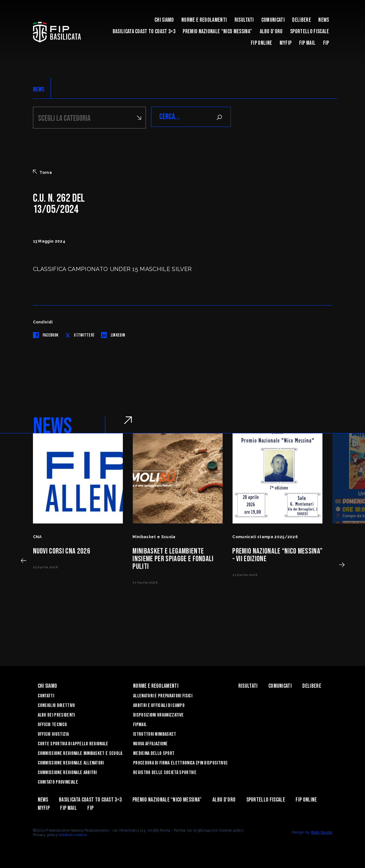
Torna (43, 171)
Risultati (244, 20)
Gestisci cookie (73, 834)
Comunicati (273, 20)
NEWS (39, 89)
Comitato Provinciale (58, 781)
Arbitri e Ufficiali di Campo (159, 705)
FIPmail (140, 724)
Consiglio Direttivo (56, 705)
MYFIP (286, 43)
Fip (326, 43)
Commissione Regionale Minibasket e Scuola (80, 752)
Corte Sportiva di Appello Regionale (73, 743)
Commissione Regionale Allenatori (71, 762)
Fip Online (261, 43)
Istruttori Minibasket (155, 733)
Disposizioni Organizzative (158, 714)
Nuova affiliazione (151, 743)
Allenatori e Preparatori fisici (163, 695)
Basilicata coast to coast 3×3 (144, 31)
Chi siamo (164, 20)
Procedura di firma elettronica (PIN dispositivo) (180, 762)
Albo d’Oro (271, 31)
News (324, 20)
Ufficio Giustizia (53, 733)
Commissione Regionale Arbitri (67, 772)
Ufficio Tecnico (52, 724)
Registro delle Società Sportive (165, 772)
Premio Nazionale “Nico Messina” (217, 31)
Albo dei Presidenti (56, 714)
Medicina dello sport (154, 752)
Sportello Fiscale (309, 31)
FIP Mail (307, 43)
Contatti (46, 695)
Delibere (302, 20)
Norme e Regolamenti (204, 20)
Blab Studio (322, 831)
